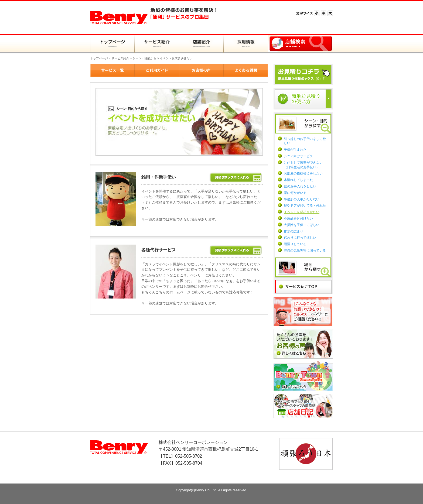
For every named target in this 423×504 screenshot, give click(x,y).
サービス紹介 (120, 58)
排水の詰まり (294, 231)
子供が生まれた (295, 150)
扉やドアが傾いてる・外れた (305, 205)
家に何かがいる (295, 193)
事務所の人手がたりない (302, 199)
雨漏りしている (295, 244)
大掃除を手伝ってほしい (302, 225)
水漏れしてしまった (298, 180)
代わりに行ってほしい (300, 238)
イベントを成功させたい (302, 212)
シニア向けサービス (298, 156)
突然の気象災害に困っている (305, 251)
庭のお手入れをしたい (300, 186)
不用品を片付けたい (298, 218)
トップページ (99, 58)
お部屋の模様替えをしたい (303, 173)
